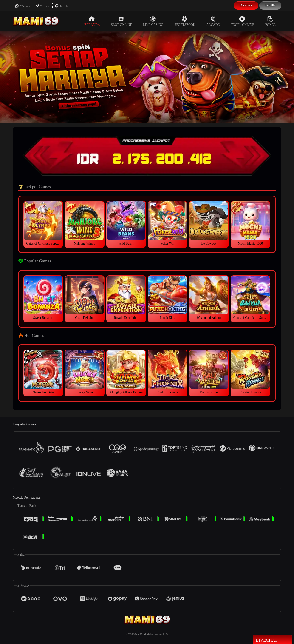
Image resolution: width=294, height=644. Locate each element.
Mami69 (138, 634)
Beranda (92, 21)
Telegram (43, 6)
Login (270, 5)
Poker (271, 21)
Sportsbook (185, 21)
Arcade (213, 21)
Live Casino (153, 21)
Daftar (246, 5)
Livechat (62, 6)
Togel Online (243, 21)
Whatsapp (23, 6)
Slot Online (121, 21)
